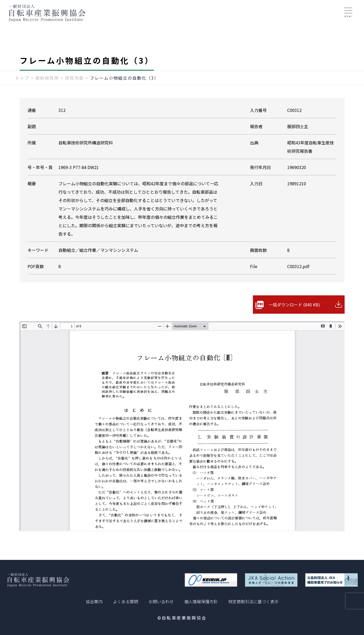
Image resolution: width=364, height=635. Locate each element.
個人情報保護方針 (201, 601)
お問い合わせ (161, 601)
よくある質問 (126, 601)
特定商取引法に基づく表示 (253, 601)
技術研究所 (47, 78)
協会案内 (94, 601)
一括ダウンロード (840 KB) (294, 305)
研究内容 (74, 78)
